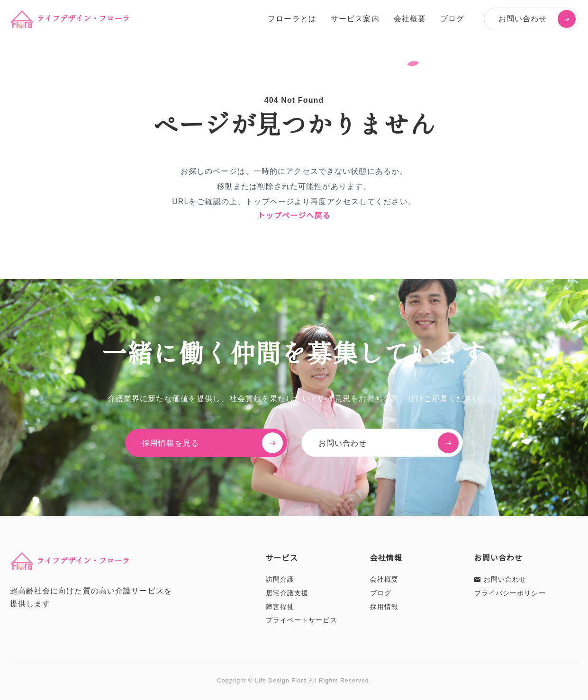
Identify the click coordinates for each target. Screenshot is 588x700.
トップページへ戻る (294, 216)
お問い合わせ (537, 19)
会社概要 (410, 19)
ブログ (452, 19)
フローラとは (292, 19)
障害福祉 (280, 607)
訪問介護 (280, 579)
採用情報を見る (214, 443)
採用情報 (384, 607)
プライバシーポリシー (510, 593)
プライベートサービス (302, 620)
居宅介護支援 (287, 593)
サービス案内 (355, 19)
